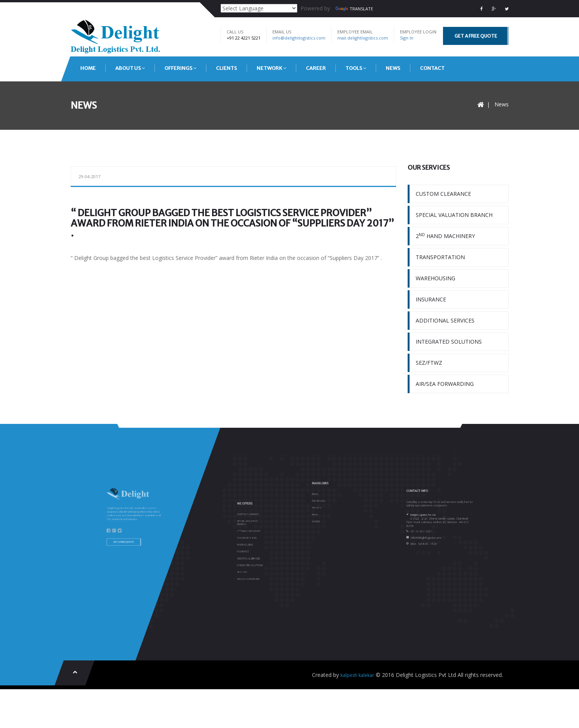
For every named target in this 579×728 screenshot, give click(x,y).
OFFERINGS (180, 68)
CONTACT (432, 68)
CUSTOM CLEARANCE (443, 194)
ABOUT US (130, 68)
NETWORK (271, 68)
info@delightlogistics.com (299, 38)
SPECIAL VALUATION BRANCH (454, 215)
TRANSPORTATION (440, 257)
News (502, 104)
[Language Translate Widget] (259, 8)
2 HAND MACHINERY (445, 236)
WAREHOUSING (435, 278)
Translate (354, 9)
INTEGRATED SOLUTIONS (449, 342)
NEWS (393, 68)
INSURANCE (431, 299)
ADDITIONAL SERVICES (445, 320)
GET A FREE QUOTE (476, 36)
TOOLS (356, 68)
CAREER (316, 68)
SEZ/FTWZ (429, 363)
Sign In (407, 38)
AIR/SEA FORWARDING (445, 384)
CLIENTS (226, 68)
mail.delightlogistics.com (363, 38)
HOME (88, 68)
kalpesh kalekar (357, 675)
